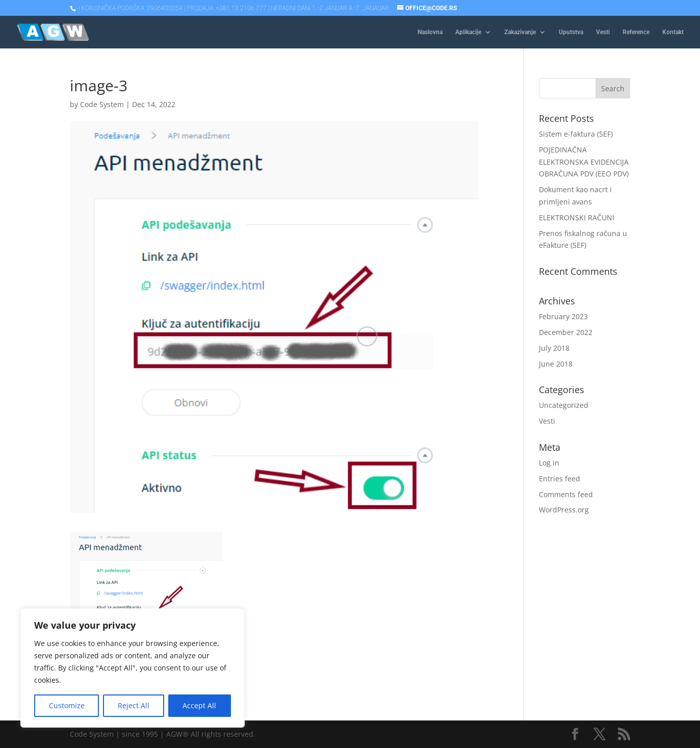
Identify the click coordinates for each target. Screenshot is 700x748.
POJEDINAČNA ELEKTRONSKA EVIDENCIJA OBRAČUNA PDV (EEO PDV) (584, 162)
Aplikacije (468, 32)
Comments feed (566, 494)
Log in (549, 463)
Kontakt (673, 32)
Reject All (134, 705)
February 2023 (563, 316)
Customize (67, 705)
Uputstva (571, 32)
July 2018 (554, 348)
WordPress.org (564, 510)
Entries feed (560, 479)
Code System (102, 104)
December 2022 (566, 332)
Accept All (199, 705)
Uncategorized (564, 405)
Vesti (603, 32)
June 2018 (556, 364)
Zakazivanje (520, 32)
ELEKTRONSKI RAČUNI (577, 217)
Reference (636, 32)
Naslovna (430, 32)
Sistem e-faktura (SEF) (576, 134)
